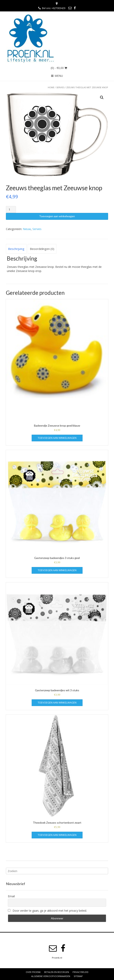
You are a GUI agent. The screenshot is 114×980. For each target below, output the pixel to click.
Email (11, 896)
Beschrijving (16, 249)
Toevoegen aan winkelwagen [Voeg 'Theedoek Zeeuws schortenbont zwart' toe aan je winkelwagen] (57, 835)
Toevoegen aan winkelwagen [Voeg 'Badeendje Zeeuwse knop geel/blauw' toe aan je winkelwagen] (57, 438)
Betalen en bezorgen (57, 972)
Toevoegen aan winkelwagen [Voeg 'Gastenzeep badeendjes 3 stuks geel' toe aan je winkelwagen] (57, 570)
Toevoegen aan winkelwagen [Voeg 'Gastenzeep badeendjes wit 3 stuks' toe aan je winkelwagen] (57, 703)
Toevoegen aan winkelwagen (57, 216)
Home (51, 87)
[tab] (16, 249)
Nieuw (27, 229)
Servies (60, 87)
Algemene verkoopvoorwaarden (51, 976)
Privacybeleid (80, 972)
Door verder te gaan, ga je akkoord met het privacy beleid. (47, 911)
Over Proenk (33, 972)
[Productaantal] (11, 209)
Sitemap (78, 976)
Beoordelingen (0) (42, 249)
